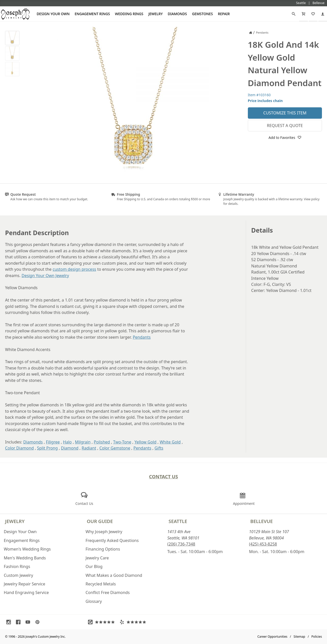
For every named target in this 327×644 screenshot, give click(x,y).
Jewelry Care (97, 558)
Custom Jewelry (18, 575)
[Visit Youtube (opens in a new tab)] (29, 622)
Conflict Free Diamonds (108, 592)
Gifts (159, 448)
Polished (102, 442)
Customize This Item (285, 113)
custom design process (74, 269)
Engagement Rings (92, 14)
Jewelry (156, 14)
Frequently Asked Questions (112, 540)
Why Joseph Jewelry (104, 532)
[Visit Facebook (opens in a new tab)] (19, 622)
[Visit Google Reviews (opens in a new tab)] (102, 622)
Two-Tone (122, 442)
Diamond (70, 448)
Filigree (53, 442)
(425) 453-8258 (263, 544)
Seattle (178, 521)
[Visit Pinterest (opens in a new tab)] (39, 622)
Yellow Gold (146, 442)
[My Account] (323, 14)
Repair (224, 14)
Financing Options (103, 549)
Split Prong (47, 448)
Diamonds (177, 14)
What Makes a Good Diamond (114, 575)
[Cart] (303, 14)
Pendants (142, 337)
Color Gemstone (115, 448)
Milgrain (83, 442)
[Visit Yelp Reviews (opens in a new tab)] (134, 622)
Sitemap (299, 637)
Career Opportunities (272, 637)
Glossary (94, 601)
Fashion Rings (17, 566)
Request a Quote (285, 126)
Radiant (89, 448)
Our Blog (94, 566)
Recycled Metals (101, 584)
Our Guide (100, 521)
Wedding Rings (129, 14)
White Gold (170, 442)
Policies (317, 637)
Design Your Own (53, 14)
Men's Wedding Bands (25, 558)
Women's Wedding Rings (27, 549)
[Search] (294, 14)
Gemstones (202, 14)
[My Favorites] (313, 14)
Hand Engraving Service (26, 592)
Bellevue (262, 521)
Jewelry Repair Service (25, 584)
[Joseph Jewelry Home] (251, 33)
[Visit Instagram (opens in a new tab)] (10, 622)
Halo (67, 442)
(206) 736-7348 (181, 544)
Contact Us (163, 476)
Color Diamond (19, 448)
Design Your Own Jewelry (45, 276)
